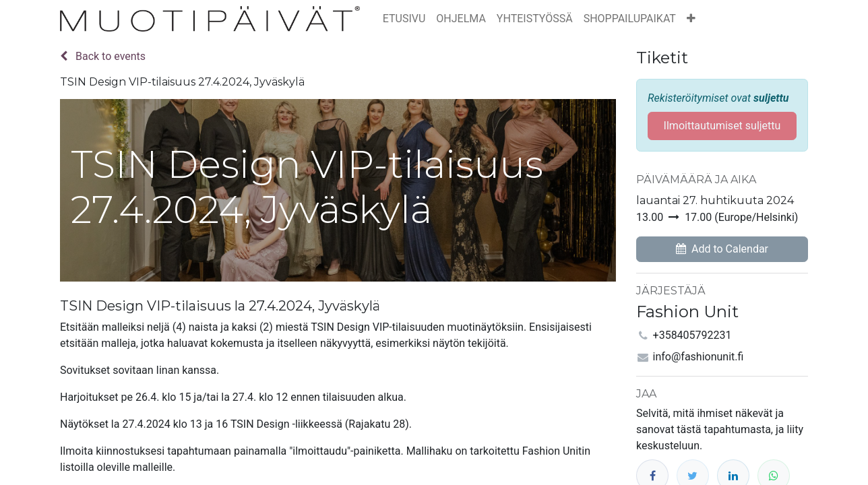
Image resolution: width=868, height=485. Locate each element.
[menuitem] (404, 19)
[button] (691, 19)
